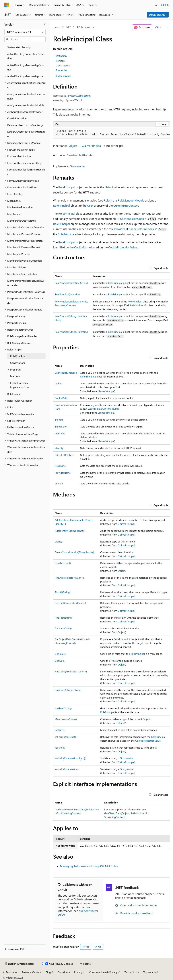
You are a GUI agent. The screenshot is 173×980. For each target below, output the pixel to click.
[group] (112, 133)
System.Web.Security (80, 96)
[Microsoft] (7, 5)
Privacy (78, 972)
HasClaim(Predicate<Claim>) (71, 671)
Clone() (59, 541)
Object (73, 146)
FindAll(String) (63, 592)
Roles (107, 200)
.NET (68, 27)
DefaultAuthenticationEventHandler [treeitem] (26, 134)
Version (59, 483)
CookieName (82, 247)
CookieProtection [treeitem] (17, 118)
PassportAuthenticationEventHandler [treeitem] (26, 301)
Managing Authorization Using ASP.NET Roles (89, 866)
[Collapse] (45, 24)
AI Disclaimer (10, 972)
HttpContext (131, 205)
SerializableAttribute (80, 155)
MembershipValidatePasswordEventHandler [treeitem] (26, 283)
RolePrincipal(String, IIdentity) (71, 332)
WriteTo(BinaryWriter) (67, 769)
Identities (60, 433)
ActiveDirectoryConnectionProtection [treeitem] (26, 56)
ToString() (60, 748)
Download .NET (158, 15)
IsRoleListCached (64, 455)
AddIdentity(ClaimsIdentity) (70, 531)
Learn (57, 27)
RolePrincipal (67, 187)
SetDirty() (60, 730)
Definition (61, 56)
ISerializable (77, 166)
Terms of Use (132, 972)
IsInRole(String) (63, 708)
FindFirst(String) (64, 618)
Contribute (64, 972)
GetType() (60, 661)
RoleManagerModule (131, 200)
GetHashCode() (63, 628)
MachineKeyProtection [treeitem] (20, 207)
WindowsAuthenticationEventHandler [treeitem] (26, 450)
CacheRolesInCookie (133, 219)
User (90, 205)
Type (113, 661)
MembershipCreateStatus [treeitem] (22, 221)
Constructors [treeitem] (18, 363)
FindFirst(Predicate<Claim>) (70, 603)
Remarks (61, 61)
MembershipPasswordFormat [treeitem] (24, 247)
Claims (58, 383)
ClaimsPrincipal (92, 146)
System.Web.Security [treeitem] (19, 47)
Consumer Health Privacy (103, 972)
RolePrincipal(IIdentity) (67, 294)
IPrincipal (111, 187)
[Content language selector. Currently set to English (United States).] (20, 964)
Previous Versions (32, 972)
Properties (62, 70)
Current (118, 205)
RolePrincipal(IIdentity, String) (71, 283)
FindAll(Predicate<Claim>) (69, 578)
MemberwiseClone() (66, 719)
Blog (48, 972)
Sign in (165, 5)
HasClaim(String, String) (68, 690)
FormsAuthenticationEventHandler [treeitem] (26, 172)
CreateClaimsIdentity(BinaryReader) (74, 552)
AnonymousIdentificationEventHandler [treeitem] (26, 96)
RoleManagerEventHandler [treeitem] (22, 336)
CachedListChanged (66, 373)
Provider (120, 229)
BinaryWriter (127, 758)
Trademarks (150, 972)
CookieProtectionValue (123, 247)
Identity (59, 448)
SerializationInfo (138, 305)
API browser (83, 27)
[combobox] (25, 32)
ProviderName (63, 473)
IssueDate (60, 466)
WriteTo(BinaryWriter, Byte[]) (104, 409)
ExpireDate (61, 426)
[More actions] (167, 27)
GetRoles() (60, 654)
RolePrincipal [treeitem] (18, 356)
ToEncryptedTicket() (66, 737)
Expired (59, 420)
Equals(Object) (63, 563)
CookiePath (61, 398)
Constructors (63, 65)
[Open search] (156, 5)
